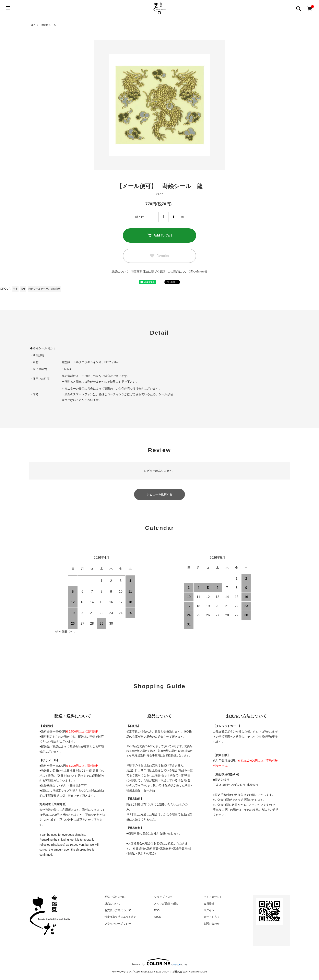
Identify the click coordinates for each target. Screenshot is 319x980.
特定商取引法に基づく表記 (148, 272)
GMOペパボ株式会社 (173, 972)
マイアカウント (213, 897)
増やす (174, 217)
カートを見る (212, 917)
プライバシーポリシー (118, 924)
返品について (120, 272)
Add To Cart (159, 235)
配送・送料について (116, 897)
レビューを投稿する (159, 494)
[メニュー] (8, 8)
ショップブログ (163, 897)
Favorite (159, 256)
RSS (157, 910)
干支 (15, 289)
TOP (32, 25)
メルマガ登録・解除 (166, 904)
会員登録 (209, 904)
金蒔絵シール (48, 25)
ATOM (158, 917)
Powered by (159, 962)
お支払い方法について (118, 910)
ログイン (209, 910)
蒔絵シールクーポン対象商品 (44, 289)
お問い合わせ (212, 924)
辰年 (23, 289)
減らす (153, 217)
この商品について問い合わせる (188, 272)
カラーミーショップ (122, 972)
